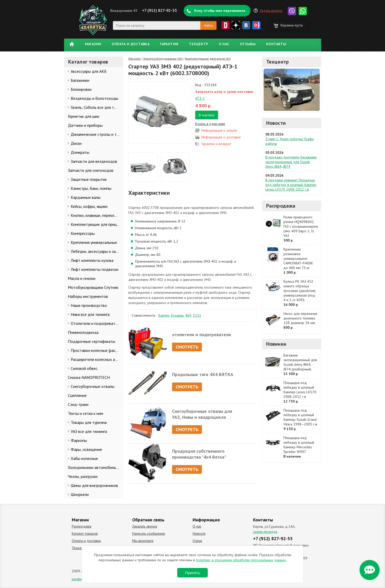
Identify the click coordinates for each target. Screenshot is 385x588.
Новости (276, 123)
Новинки (276, 344)
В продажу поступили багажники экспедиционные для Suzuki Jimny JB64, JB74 (291, 162)
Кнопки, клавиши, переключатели (97, 215)
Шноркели (80, 494)
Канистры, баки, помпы (91, 188)
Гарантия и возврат (216, 144)
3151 (197, 315)
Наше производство (89, 305)
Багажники (80, 80)
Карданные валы (86, 197)
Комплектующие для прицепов (97, 224)
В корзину (207, 115)
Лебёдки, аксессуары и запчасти (97, 251)
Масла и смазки (82, 278)
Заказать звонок (145, 526)
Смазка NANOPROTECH (89, 377)
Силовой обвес (84, 368)
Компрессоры (83, 233)
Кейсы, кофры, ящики (89, 206)
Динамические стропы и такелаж (97, 134)
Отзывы (248, 44)
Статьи (197, 541)
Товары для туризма (89, 422)
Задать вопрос (271, 11)
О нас (224, 44)
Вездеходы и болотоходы (95, 98)
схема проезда (265, 532)
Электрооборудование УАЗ (163, 59)
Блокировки (81, 89)
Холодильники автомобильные (95, 467)
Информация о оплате (219, 130)
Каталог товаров (85, 533)
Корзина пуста (292, 25)
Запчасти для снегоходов (91, 170)
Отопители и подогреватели (96, 323)
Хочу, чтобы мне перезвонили (220, 11)
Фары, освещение (86, 449)
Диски (76, 143)
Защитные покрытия (89, 179)
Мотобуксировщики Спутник (93, 287)
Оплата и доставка (131, 44)
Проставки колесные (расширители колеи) (97, 350)
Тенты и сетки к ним (86, 413)
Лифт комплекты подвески (95, 269)
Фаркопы (79, 440)
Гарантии (169, 44)
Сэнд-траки (78, 404)
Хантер (164, 315)
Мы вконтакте (143, 541)
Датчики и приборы (85, 125)
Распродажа (281, 206)
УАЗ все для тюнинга (89, 431)
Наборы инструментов (88, 296)
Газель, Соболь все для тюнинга (97, 107)
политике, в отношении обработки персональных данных (241, 560)
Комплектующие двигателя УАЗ (208, 59)
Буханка (177, 315)
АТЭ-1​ (200, 98)
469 (188, 315)
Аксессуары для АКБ (89, 71)
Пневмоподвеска (83, 332)
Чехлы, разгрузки (83, 476)
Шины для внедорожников (94, 485)
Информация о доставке (221, 137)
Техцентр (198, 44)
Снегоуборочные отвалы (93, 386)
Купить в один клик (210, 124)
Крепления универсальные (94, 242)
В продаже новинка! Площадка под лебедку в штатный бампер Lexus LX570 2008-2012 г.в (291, 185)
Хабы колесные (84, 458)
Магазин (93, 44)
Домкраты (80, 152)
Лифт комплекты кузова (92, 260)
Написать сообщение (149, 533)
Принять (192, 573)
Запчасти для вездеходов (94, 161)
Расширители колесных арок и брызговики (97, 359)
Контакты (276, 44)
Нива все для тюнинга (90, 314)
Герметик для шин (84, 116)
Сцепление (77, 395)
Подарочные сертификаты (92, 341)
